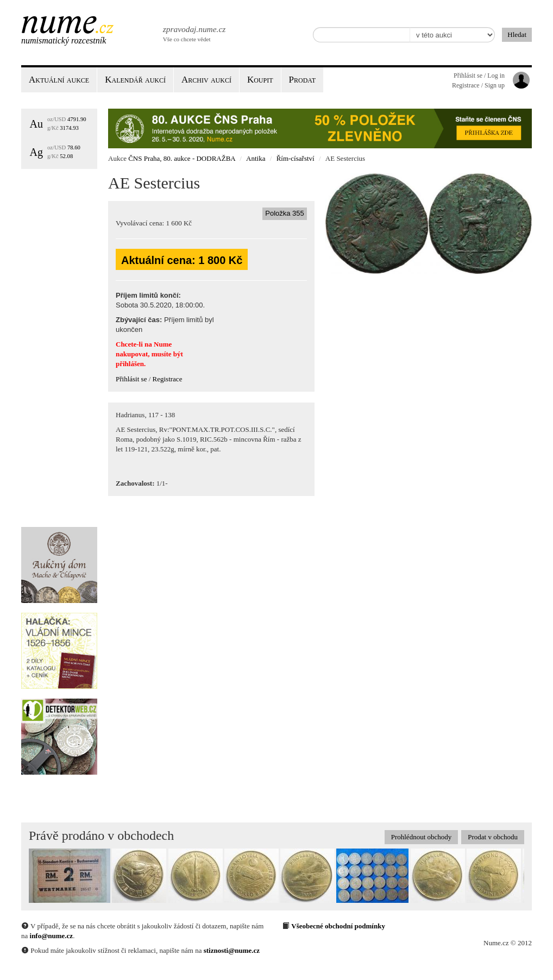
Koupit (260, 80)
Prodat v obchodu (493, 837)
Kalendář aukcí (135, 80)
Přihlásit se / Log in (479, 76)
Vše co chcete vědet (193, 33)
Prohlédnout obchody (422, 837)
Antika (256, 158)
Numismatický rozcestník (64, 40)
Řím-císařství (296, 158)
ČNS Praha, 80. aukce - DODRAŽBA (182, 158)
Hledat (517, 34)
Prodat (302, 80)
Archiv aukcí (206, 80)
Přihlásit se (131, 379)
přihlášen (130, 364)
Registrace (168, 379)
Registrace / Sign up (478, 85)
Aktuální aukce (59, 80)
